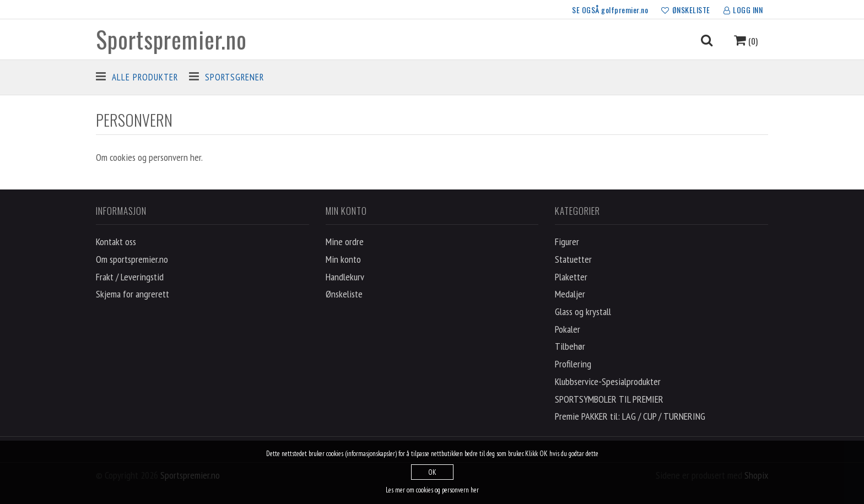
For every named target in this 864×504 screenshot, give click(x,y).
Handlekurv (345, 277)
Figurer (567, 242)
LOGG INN (743, 10)
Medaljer (570, 294)
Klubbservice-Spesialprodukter (608, 381)
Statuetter (573, 259)
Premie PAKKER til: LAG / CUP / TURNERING (630, 416)
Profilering (573, 364)
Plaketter (571, 277)
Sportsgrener (234, 77)
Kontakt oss (116, 242)
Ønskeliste (344, 294)
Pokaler (568, 329)
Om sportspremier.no (132, 259)
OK (432, 472)
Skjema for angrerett (133, 294)
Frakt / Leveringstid (130, 277)
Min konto (343, 259)
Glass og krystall (583, 311)
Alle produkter (145, 77)
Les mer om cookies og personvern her (432, 490)
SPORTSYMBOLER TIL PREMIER (609, 399)
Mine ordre (345, 242)
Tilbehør (570, 346)
